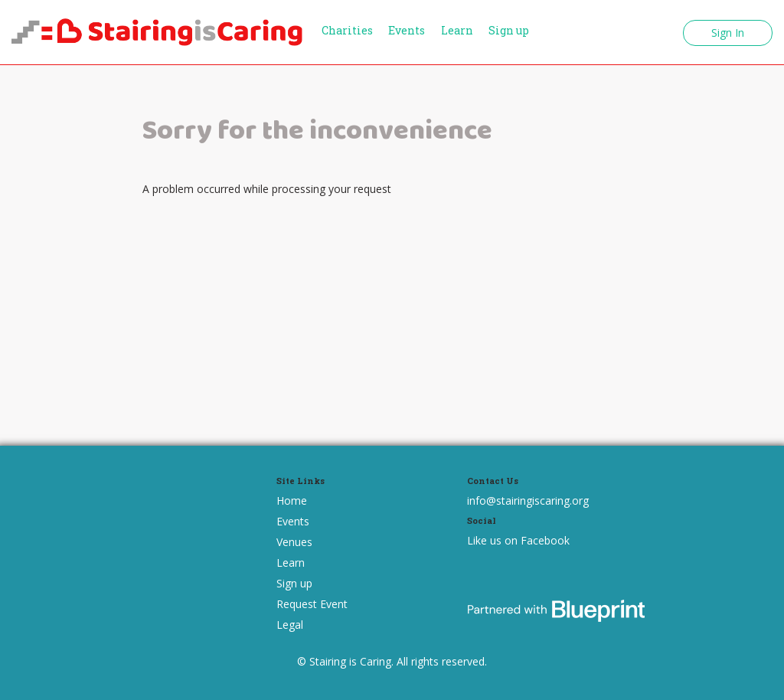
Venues (294, 542)
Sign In (728, 33)
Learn (457, 30)
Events (407, 30)
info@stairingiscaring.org (528, 500)
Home (292, 500)
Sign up (509, 30)
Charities (347, 30)
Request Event (312, 604)
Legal (290, 625)
